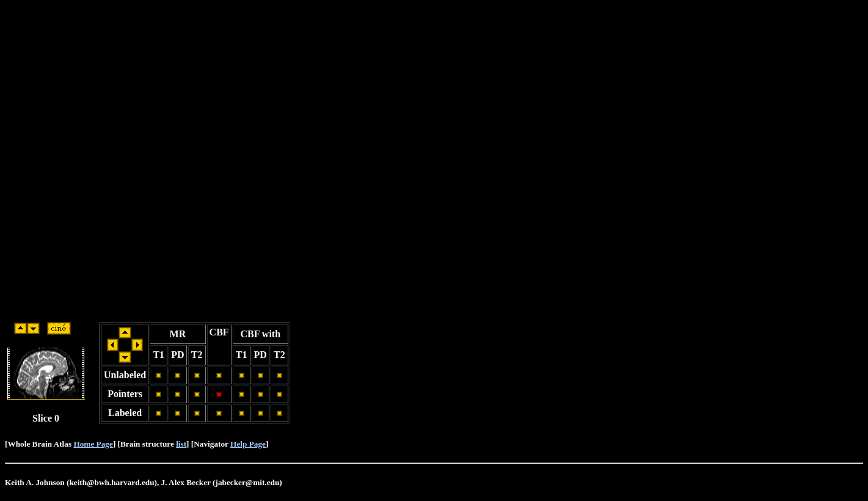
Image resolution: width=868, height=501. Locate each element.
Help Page (248, 444)
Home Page (93, 444)
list (181, 444)
